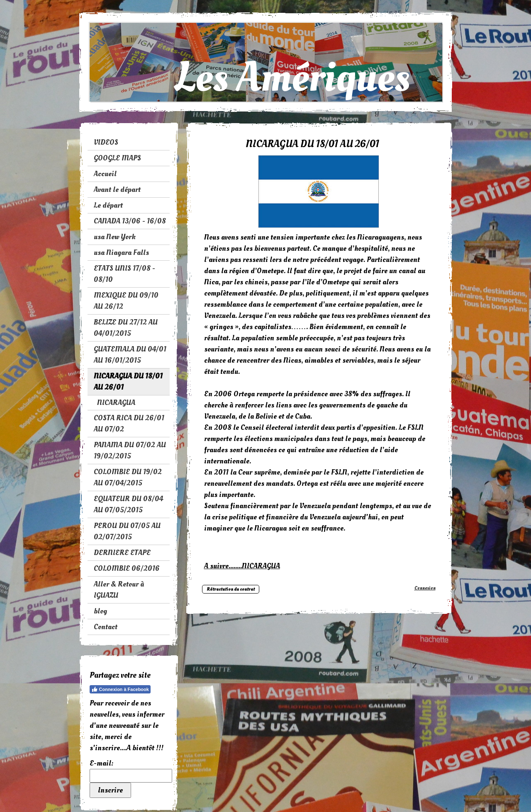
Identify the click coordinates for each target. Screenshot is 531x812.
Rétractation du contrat (231, 589)
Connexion (425, 588)
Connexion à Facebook (120, 689)
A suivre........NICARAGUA (242, 566)
